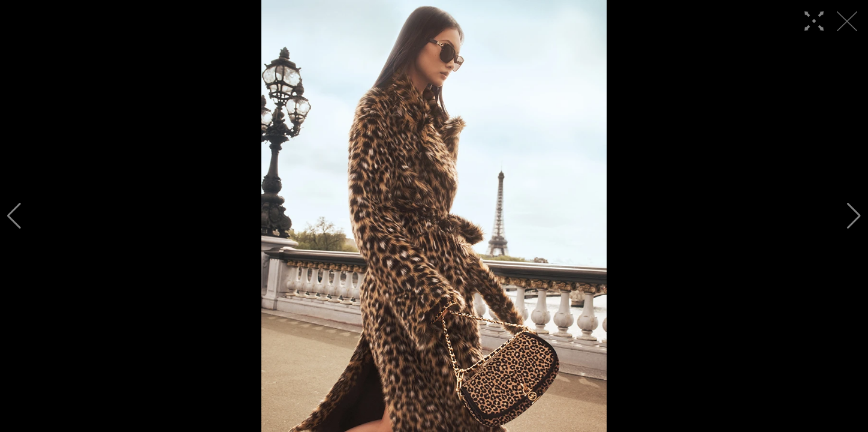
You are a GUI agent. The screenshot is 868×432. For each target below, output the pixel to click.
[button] (14, 216)
